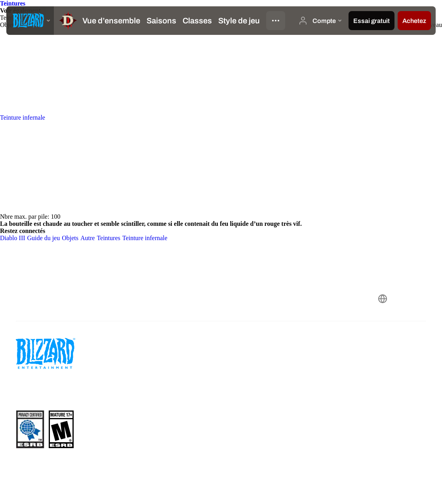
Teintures (13, 3)
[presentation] (30, 21)
